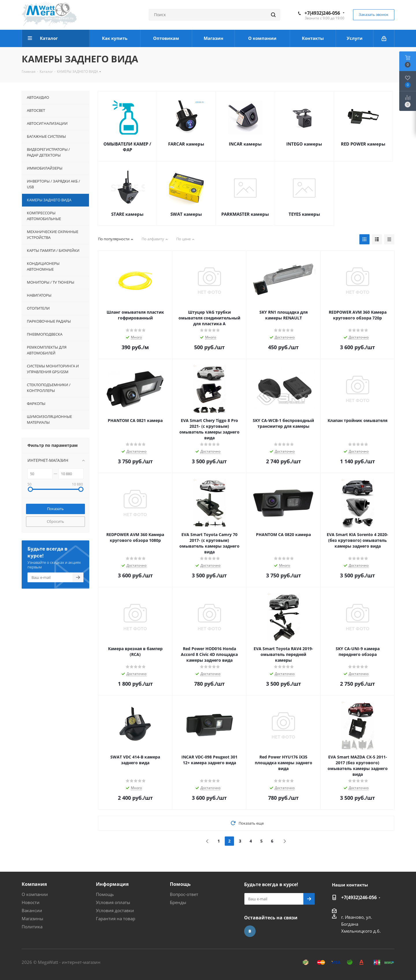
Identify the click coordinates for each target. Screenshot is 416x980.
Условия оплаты (113, 902)
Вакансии (32, 910)
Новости (31, 902)
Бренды (178, 902)
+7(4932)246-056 (322, 13)
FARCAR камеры (186, 144)
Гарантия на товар (116, 918)
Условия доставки (115, 910)
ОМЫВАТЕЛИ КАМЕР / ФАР (127, 147)
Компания (34, 884)
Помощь (105, 894)
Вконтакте (250, 931)
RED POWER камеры (363, 144)
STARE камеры (127, 214)
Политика (32, 927)
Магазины (32, 918)
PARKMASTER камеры (245, 214)
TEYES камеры (304, 214)
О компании (35, 894)
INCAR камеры (245, 144)
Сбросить (55, 521)
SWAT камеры (186, 214)
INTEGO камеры (304, 144)
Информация (112, 884)
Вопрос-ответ (184, 894)
